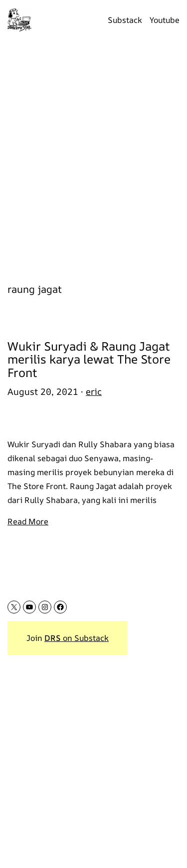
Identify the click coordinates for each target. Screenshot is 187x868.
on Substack (77, 638)
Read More (28, 521)
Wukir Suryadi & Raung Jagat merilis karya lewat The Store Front (89, 359)
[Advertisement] (93, 156)
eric (94, 391)
